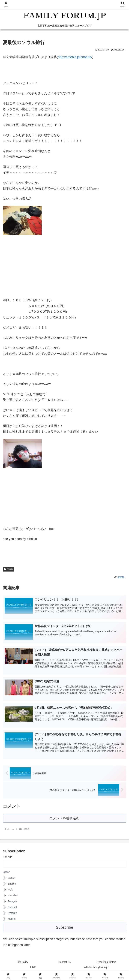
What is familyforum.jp (96, 969)
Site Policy (22, 963)
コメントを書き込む (64, 820)
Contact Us (64, 963)
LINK (33, 969)
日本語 (8, 569)
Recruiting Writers (106, 963)
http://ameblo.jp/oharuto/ (75, 57)
